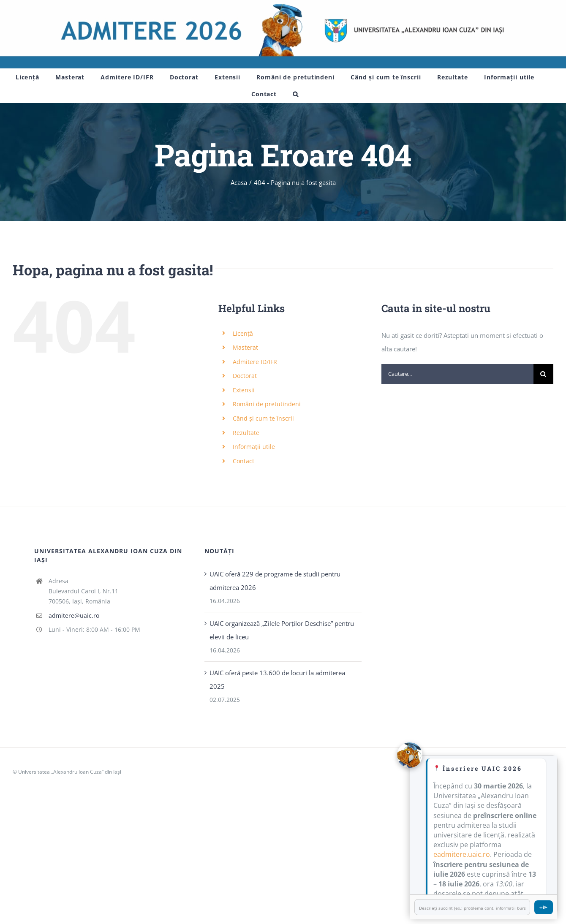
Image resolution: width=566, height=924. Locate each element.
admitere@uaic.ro (74, 616)
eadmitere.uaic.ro (462, 854)
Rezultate (246, 433)
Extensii (244, 390)
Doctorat (245, 376)
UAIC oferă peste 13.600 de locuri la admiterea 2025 (277, 679)
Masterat (245, 347)
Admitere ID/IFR (255, 362)
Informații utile (254, 447)
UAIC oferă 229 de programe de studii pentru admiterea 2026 (275, 581)
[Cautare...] (457, 374)
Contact (244, 461)
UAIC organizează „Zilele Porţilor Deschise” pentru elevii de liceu (282, 630)
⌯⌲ (544, 907)
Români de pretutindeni (267, 404)
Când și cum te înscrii (263, 418)
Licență (243, 333)
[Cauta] (543, 374)
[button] (296, 94)
